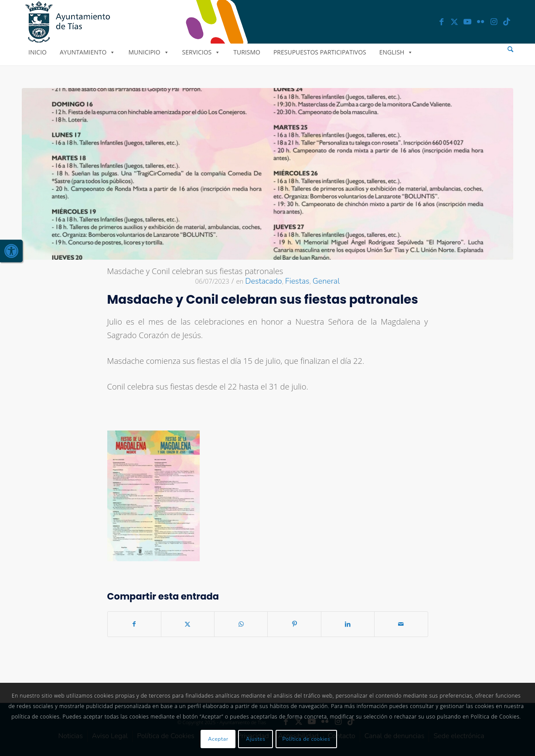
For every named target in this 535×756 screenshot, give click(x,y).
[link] (11, 251)
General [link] (326, 281)
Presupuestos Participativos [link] (320, 52)
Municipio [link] (148, 52)
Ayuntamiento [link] (87, 52)
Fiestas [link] (297, 281)
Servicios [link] (201, 52)
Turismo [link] (247, 52)
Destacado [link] (263, 281)
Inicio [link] (37, 52)
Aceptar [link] (218, 739)
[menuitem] (510, 49)
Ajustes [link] (256, 739)
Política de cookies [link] (307, 739)
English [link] (396, 52)
